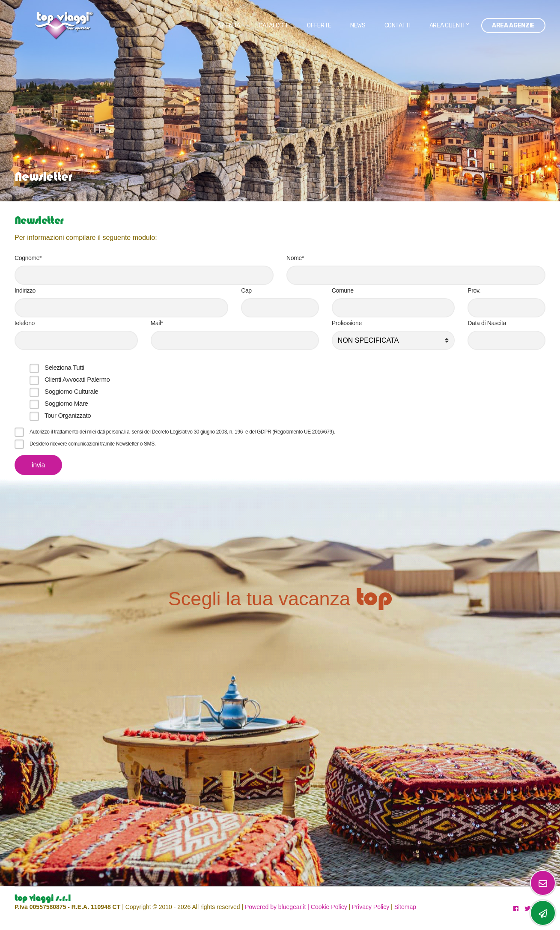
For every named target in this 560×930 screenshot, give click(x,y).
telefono (25, 323)
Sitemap (405, 907)
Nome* (295, 258)
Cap (246, 290)
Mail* (157, 323)
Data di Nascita (487, 323)
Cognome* (28, 258)
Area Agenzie (513, 25)
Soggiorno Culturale (71, 391)
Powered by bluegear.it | (277, 907)
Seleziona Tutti (64, 367)
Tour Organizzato (68, 415)
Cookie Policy (329, 907)
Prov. (474, 290)
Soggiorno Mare (66, 403)
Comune (343, 290)
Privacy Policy (371, 907)
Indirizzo (25, 290)
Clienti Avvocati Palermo (77, 379)
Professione (347, 323)
